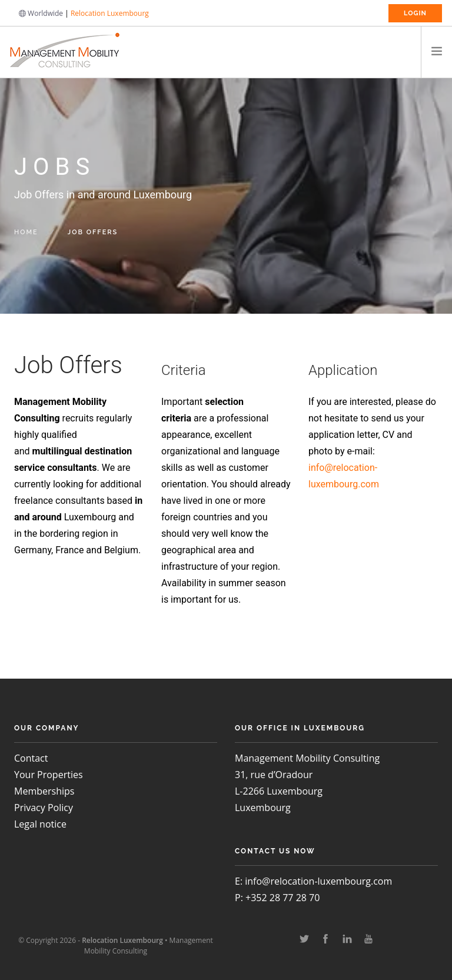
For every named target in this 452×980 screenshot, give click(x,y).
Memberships (44, 791)
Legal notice (40, 824)
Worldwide (41, 13)
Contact (31, 758)
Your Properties (49, 775)
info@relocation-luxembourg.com (318, 881)
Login (415, 13)
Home (26, 232)
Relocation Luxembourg (110, 13)
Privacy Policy (44, 808)
